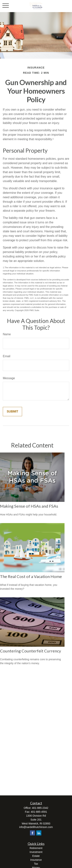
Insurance (36, 860)
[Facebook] (32, 833)
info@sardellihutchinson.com (36, 827)
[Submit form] (12, 412)
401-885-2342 (40, 808)
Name (7, 334)
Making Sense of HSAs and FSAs (29, 506)
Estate (36, 856)
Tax (36, 864)
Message (9, 378)
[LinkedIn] (39, 833)
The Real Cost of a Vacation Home (31, 576)
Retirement (36, 848)
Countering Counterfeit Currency (30, 651)
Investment (36, 852)
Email (7, 356)
